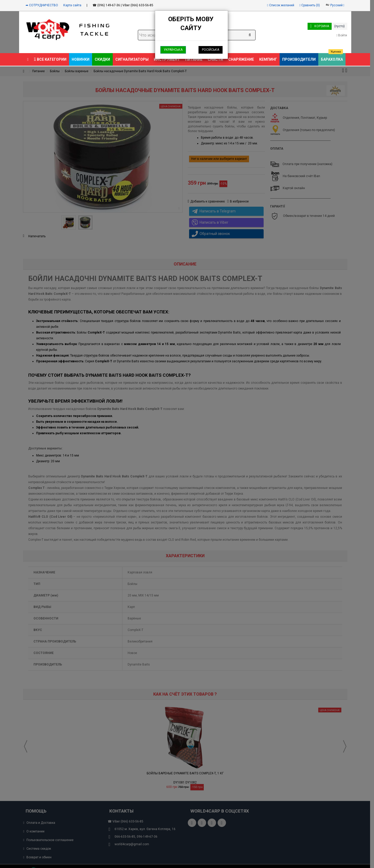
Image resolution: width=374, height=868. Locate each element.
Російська (211, 50)
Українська (173, 50)
